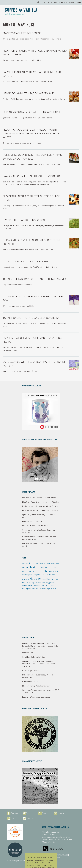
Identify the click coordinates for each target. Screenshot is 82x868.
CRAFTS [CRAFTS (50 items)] (25, 571)
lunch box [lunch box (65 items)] (55, 579)
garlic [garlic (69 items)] (38, 575)
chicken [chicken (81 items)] (25, 568)
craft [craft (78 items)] (56, 568)
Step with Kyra (28, 653)
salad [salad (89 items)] (36, 586)
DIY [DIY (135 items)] (46, 571)
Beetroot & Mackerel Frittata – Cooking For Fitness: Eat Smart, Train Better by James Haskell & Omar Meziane (41, 646)
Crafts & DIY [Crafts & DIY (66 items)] (32, 571)
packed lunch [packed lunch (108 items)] (39, 583)
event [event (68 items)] (50, 571)
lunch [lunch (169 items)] (38, 579)
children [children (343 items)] (34, 567)
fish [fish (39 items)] (58, 572)
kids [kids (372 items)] (32, 579)
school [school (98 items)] (41, 586)
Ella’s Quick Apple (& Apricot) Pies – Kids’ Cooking (41, 502)
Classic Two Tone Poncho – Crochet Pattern (39, 498)
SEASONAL (72, 3)
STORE (79, 3)
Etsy (12, 818)
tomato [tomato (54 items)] (44, 589)
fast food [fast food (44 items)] (55, 571)
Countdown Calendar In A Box (33, 657)
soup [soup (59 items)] (33, 589)
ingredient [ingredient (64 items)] (26, 579)
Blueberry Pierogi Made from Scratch (36, 686)
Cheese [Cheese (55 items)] (56, 563)
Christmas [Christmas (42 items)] (51, 568)
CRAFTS (49, 3)
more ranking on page (18, 861)
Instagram (30, 818)
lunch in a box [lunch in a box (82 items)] (28, 583)
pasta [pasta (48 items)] (51, 583)
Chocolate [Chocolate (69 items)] (43, 568)
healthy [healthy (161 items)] (51, 575)
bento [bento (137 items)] (28, 563)
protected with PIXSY (64, 840)
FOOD (55, 3)
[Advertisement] (41, 613)
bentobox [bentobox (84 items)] (43, 563)
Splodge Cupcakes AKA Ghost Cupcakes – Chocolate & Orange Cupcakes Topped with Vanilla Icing (39, 664)
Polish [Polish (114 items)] (25, 586)
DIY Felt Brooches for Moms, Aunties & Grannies (40, 506)
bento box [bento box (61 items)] (35, 564)
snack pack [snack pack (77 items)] (27, 589)
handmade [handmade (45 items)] (44, 575)
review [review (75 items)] (31, 586)
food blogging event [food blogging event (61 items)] (29, 575)
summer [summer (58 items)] (38, 589)
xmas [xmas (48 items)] (54, 589)
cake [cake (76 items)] (52, 563)
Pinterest (61, 813)
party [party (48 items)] (47, 583)
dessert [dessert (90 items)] (40, 571)
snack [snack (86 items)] (53, 586)
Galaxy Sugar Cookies (31, 671)
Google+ (45, 813)
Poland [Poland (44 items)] (55, 583)
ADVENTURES (63, 3)
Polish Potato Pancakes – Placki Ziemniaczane (40, 510)
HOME (43, 3)
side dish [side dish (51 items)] (48, 586)
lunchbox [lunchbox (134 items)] (46, 579)
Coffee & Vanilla (21, 10)
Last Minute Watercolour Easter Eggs (36, 697)
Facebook (15, 813)
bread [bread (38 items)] (48, 564)
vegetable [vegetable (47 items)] (49, 589)
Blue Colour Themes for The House (35, 526)
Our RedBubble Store (30, 682)
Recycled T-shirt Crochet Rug (33, 522)
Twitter (29, 813)
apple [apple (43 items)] (24, 564)
